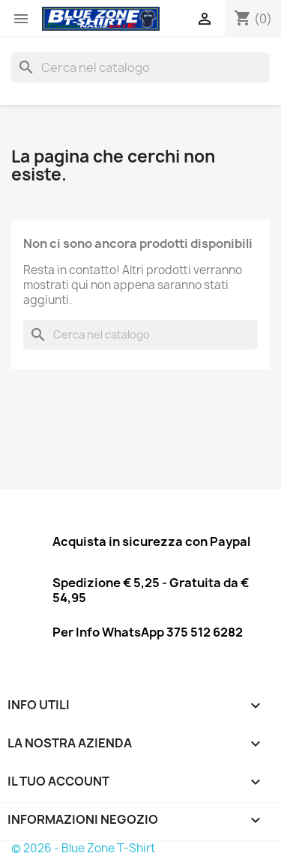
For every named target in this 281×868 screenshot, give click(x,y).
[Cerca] (140, 67)
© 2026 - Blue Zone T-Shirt (83, 848)
